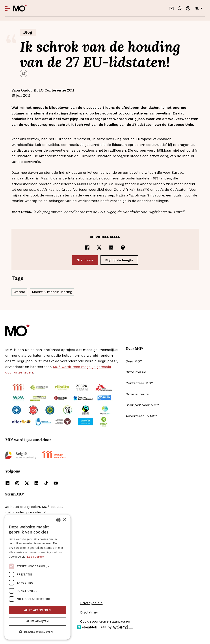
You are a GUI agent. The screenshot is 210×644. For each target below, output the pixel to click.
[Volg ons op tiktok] (46, 483)
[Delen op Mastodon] (123, 248)
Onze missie (136, 372)
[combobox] (58, 520)
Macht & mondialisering (52, 292)
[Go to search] (180, 8)
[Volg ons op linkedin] (36, 483)
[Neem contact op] (171, 8)
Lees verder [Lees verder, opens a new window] (36, 557)
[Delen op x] (99, 248)
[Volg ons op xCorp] (27, 483)
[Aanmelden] (188, 8)
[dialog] (37, 577)
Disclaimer (89, 612)
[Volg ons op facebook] (7, 483)
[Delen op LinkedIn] (111, 248)
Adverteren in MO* (141, 416)
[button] (37, 632)
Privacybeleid (91, 603)
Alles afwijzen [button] (37, 621)
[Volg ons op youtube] (56, 483)
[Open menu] (7, 8)
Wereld (19, 292)
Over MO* (134, 361)
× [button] (64, 520)
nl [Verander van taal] (199, 8)
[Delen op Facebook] (87, 248)
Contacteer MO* (139, 383)
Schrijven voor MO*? (143, 405)
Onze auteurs (137, 394)
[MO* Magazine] (20, 8)
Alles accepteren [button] (38, 610)
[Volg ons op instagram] (17, 483)
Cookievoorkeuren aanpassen (105, 621)
